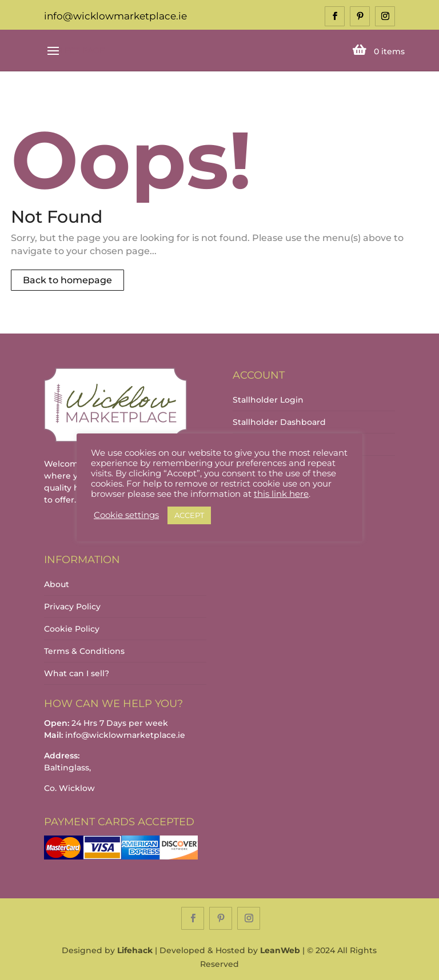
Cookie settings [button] (126, 515)
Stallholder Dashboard (279, 422)
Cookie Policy (72, 629)
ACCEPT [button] (189, 515)
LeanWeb (280, 950)
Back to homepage (67, 280)
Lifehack (135, 950)
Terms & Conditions (84, 651)
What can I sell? (77, 673)
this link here (281, 494)
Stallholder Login (268, 400)
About (57, 584)
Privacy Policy (72, 607)
